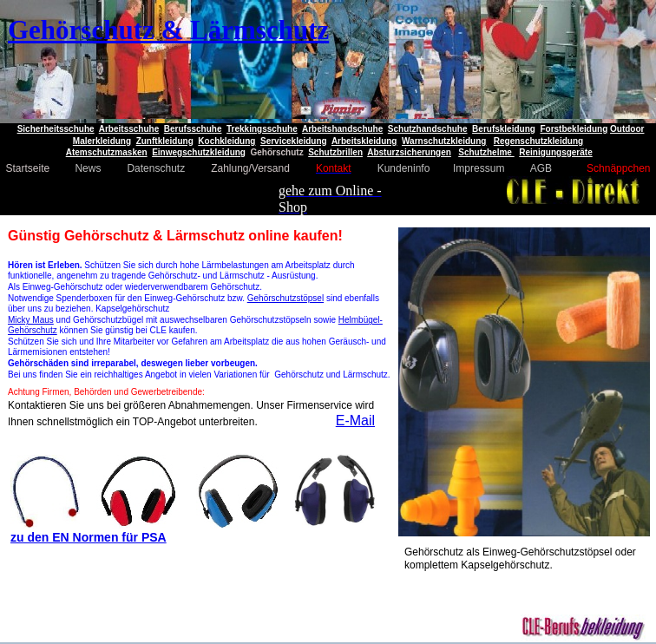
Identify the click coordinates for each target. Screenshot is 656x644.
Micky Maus (31, 320)
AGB (541, 168)
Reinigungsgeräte (555, 152)
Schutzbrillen (335, 152)
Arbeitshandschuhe (342, 129)
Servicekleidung (294, 141)
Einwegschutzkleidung (199, 152)
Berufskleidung (504, 129)
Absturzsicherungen (409, 152)
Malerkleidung (102, 141)
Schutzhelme (486, 152)
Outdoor (627, 129)
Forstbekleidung (574, 129)
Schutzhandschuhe (428, 129)
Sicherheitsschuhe (56, 129)
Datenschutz (156, 168)
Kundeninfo (404, 168)
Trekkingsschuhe (262, 129)
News (88, 168)
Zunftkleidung (165, 141)
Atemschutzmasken (107, 152)
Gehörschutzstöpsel (285, 298)
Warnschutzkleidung (444, 141)
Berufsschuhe (193, 129)
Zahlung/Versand (252, 168)
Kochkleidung (226, 141)
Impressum (479, 168)
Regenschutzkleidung (538, 141)
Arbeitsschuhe (129, 129)
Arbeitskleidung (364, 141)
